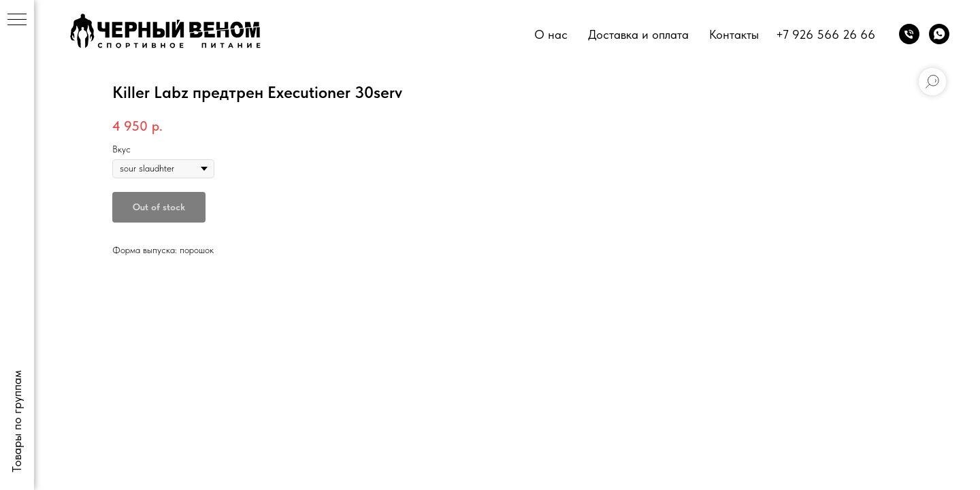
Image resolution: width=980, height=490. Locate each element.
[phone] (909, 34)
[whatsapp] (939, 34)
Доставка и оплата (638, 34)
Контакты (734, 34)
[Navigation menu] (17, 20)
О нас (551, 34)
